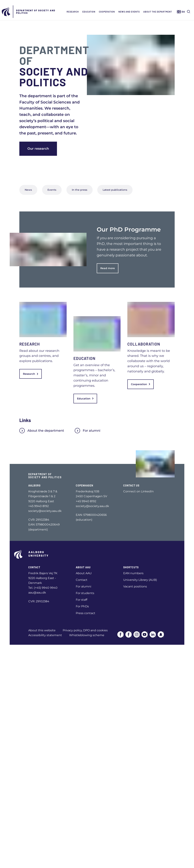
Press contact (86, 613)
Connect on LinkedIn (138, 491)
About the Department (158, 12)
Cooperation (107, 12)
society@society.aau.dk (45, 511)
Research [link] (31, 374)
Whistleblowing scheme (87, 635)
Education (89, 12)
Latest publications (115, 190)
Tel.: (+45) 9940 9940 (43, 588)
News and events (129, 12)
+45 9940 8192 (39, 506)
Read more (108, 268)
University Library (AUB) (140, 580)
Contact (82, 580)
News (28, 190)
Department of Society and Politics (36, 12)
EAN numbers (133, 573)
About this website (42, 630)
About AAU (84, 573)
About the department (42, 431)
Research (73, 12)
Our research (38, 149)
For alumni (88, 431)
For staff (82, 600)
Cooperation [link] (141, 384)
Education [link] (85, 399)
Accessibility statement (45, 635)
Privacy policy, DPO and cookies (85, 630)
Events (52, 190)
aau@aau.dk (37, 593)
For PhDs (82, 606)
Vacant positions (135, 586)
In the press (80, 190)
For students (85, 593)
